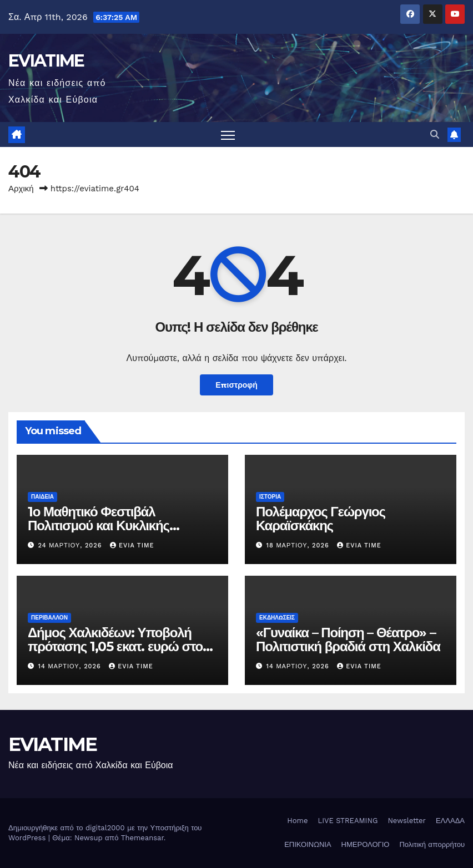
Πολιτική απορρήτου (432, 845)
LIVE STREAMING (348, 821)
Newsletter (407, 821)
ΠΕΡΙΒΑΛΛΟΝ (49, 618)
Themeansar (142, 838)
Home (297, 821)
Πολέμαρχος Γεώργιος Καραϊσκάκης (321, 519)
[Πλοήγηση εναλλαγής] (228, 134)
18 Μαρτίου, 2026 (299, 545)
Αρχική (21, 189)
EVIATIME (46, 61)
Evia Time (132, 545)
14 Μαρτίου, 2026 (71, 667)
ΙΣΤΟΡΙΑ (270, 497)
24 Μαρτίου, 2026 (71, 545)
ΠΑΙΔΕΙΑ (42, 497)
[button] (435, 134)
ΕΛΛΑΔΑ (450, 821)
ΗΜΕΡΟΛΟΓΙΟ (366, 845)
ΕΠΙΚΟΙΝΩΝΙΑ (308, 845)
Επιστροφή (236, 385)
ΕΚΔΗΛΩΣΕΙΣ (277, 618)
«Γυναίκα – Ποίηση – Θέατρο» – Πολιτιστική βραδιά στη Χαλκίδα (348, 639)
